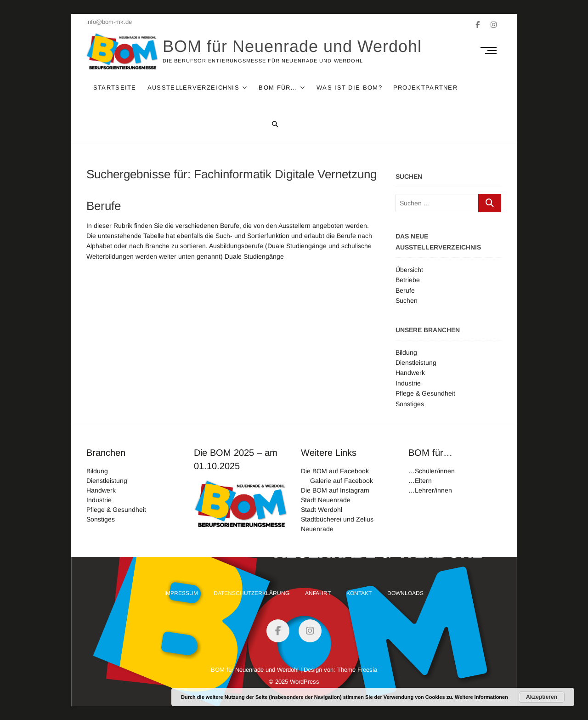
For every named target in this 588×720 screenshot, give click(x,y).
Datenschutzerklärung (252, 593)
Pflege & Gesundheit (425, 393)
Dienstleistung (416, 363)
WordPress (305, 682)
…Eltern (420, 481)
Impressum (181, 593)
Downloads (405, 593)
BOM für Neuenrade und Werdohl (293, 46)
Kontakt (359, 593)
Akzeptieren (542, 697)
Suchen (407, 300)
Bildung (406, 352)
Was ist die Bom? (350, 88)
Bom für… (278, 88)
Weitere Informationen (481, 697)
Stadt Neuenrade (326, 500)
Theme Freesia (357, 670)
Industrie (408, 383)
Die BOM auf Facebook (335, 471)
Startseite (115, 88)
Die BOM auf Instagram (335, 490)
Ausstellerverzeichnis (193, 88)
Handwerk (410, 373)
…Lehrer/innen (430, 490)
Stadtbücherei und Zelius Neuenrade (337, 524)
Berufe (104, 206)
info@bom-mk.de (109, 22)
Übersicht (409, 270)
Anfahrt (318, 593)
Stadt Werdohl (322, 510)
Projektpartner (425, 88)
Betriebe (408, 280)
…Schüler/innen (432, 471)
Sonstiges (410, 404)
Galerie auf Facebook (342, 481)
